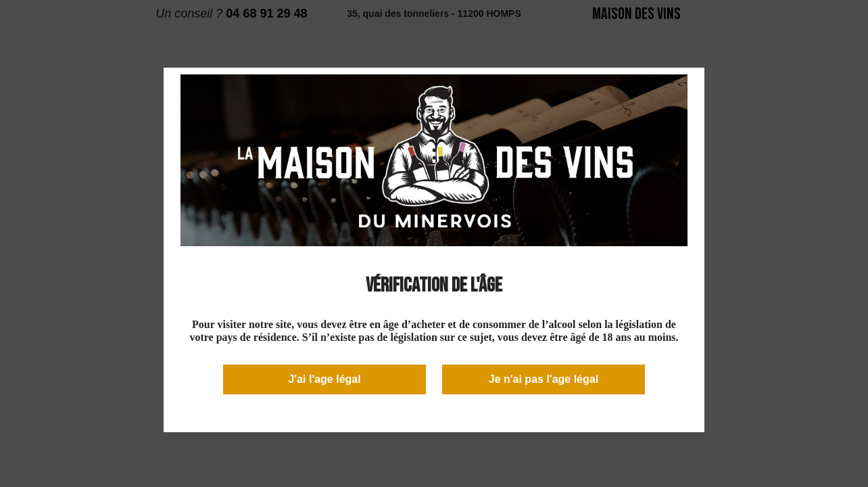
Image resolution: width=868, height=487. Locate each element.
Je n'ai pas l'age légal (544, 379)
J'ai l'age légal (324, 379)
